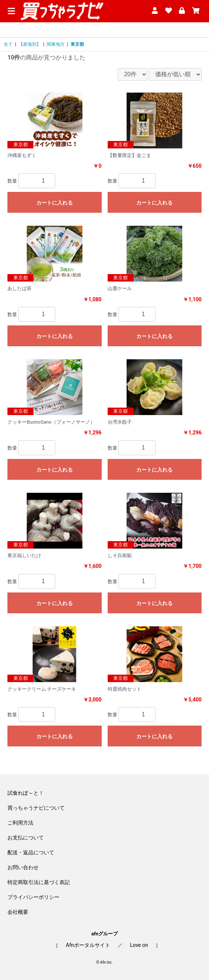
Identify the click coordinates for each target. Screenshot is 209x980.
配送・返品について (31, 852)
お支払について (26, 838)
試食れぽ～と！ (26, 793)
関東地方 (56, 44)
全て (8, 44)
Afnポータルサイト (88, 945)
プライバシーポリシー (33, 897)
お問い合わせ (23, 867)
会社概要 (18, 912)
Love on (139, 945)
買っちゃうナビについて (36, 808)
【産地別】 (30, 44)
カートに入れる (55, 203)
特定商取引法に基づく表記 (39, 882)
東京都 (77, 44)
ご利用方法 (20, 823)
